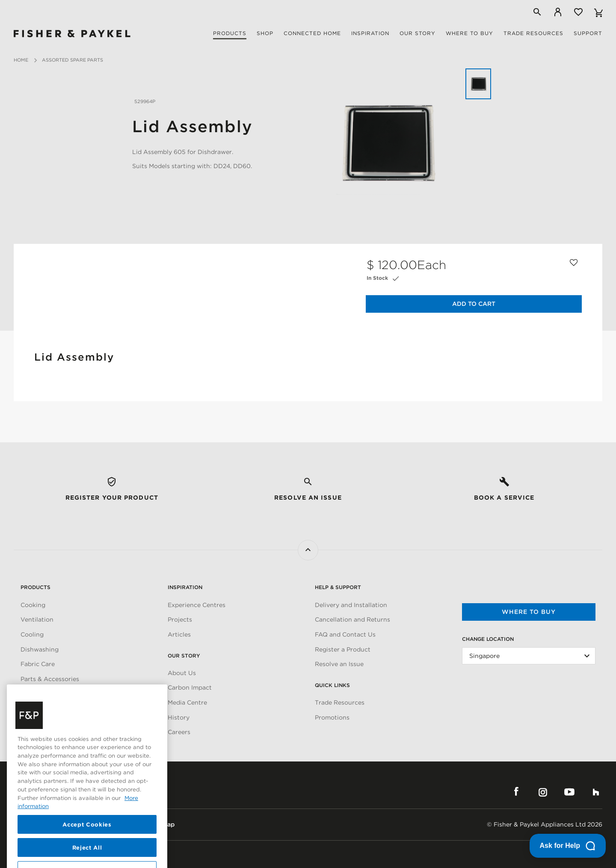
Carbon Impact (190, 687)
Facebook (516, 792)
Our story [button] (418, 33)
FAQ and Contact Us (345, 634)
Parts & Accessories (50, 679)
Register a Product (343, 649)
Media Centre (187, 702)
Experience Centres (197, 605)
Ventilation (37, 619)
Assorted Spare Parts (73, 60)
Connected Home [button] (312, 33)
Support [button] (588, 33)
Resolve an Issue (339, 664)
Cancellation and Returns (352, 619)
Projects (180, 619)
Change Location (488, 639)
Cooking (33, 605)
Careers (179, 732)
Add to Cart (474, 304)
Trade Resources (340, 702)
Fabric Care (38, 664)
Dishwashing (40, 649)
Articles (179, 634)
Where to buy (529, 612)
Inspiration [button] (370, 33)
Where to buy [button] (469, 33)
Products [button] (230, 33)
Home (21, 60)
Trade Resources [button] (533, 33)
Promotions (332, 717)
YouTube (569, 792)
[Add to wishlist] (574, 261)
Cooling (32, 634)
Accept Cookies (87, 851)
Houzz (596, 792)
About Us (182, 673)
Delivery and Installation (351, 605)
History (179, 717)
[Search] (537, 12)
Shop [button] (265, 33)
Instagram (543, 792)
